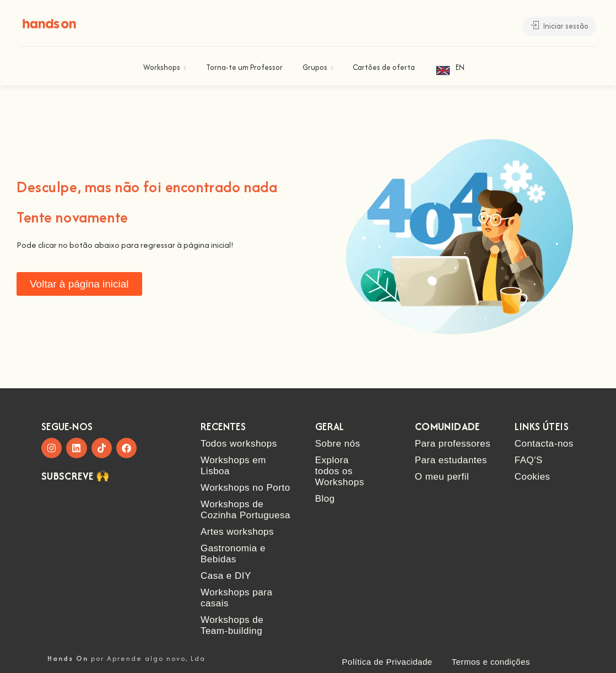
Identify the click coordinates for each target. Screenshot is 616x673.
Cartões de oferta (384, 67)
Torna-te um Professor (244, 67)
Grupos (315, 67)
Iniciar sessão (560, 26)
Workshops (162, 67)
